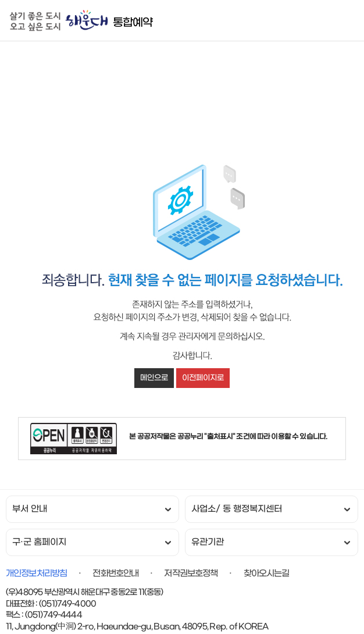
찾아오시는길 (267, 574)
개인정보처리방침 (36, 574)
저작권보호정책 (191, 574)
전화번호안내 (115, 574)
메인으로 (154, 378)
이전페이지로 (203, 378)
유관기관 (208, 542)
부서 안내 (30, 509)
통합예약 (133, 23)
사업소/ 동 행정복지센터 (237, 509)
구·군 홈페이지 (39, 542)
